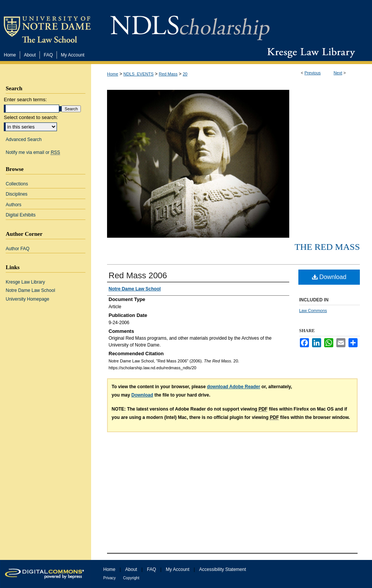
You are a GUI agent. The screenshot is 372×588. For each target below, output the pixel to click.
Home (113, 74)
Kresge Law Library (310, 53)
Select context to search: (31, 117)
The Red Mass (327, 247)
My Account (178, 569)
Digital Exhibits (21, 215)
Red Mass (168, 74)
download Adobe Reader (233, 387)
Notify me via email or (33, 152)
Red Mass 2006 (138, 275)
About (131, 569)
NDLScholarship (190, 24)
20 (185, 74)
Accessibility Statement (223, 569)
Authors (13, 205)
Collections (17, 184)
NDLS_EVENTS (138, 74)
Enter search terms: (25, 100)
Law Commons (313, 310)
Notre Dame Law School (30, 290)
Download (329, 277)
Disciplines (17, 194)
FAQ (151, 569)
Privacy (110, 578)
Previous (313, 73)
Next (338, 73)
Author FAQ (18, 249)
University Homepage (28, 299)
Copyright (131, 578)
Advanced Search (24, 140)
